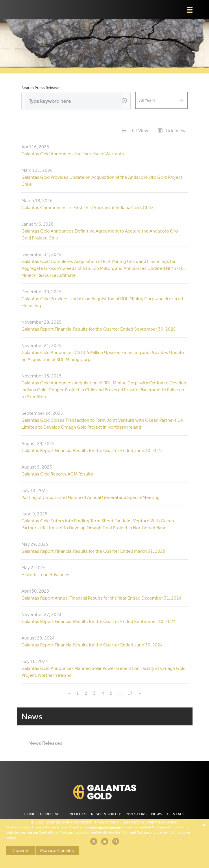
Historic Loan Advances (45, 575)
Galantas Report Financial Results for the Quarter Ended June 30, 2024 (92, 645)
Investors (136, 814)
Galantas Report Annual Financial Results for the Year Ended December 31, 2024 (101, 598)
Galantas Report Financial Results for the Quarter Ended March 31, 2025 (93, 551)
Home (29, 814)
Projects (77, 814)
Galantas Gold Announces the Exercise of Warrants (73, 154)
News (157, 814)
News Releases (46, 743)
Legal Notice (133, 822)
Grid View (172, 131)
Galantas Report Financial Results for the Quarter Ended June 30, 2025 (92, 450)
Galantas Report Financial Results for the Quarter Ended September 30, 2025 (99, 329)
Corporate (51, 814)
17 (130, 693)
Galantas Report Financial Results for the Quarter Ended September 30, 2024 (99, 621)
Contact (176, 814)
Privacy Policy (107, 822)
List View (135, 131)
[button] (190, 10)
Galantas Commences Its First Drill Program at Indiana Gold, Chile (87, 208)
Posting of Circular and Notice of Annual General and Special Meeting (90, 497)
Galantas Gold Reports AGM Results (57, 474)
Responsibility (106, 814)
